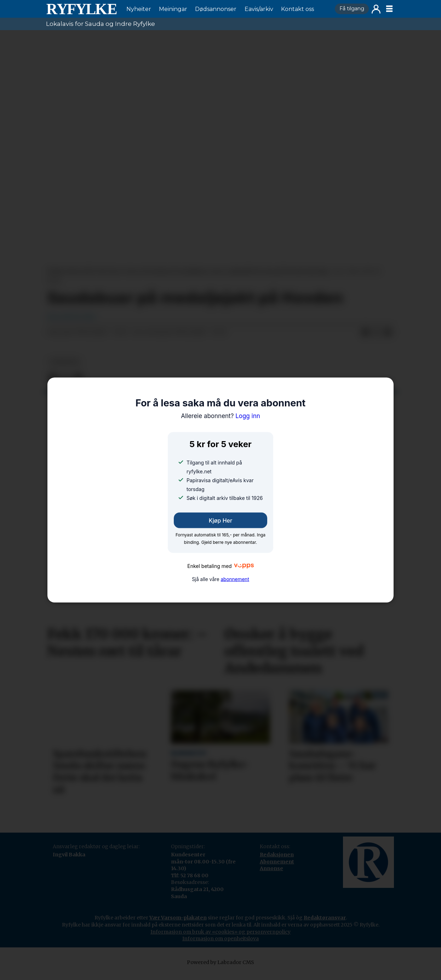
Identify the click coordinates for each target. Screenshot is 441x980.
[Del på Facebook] (365, 339)
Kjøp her (220, 520)
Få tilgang (352, 9)
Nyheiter (139, 9)
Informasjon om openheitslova (220, 946)
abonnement (235, 579)
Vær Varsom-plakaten (178, 925)
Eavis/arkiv (259, 9)
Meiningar (173, 9)
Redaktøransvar (325, 925)
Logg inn (376, 9)
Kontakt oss (297, 9)
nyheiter (64, 369)
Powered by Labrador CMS (220, 969)
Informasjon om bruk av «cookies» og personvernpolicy (220, 939)
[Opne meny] (389, 9)
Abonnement (277, 869)
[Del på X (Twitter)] (377, 339)
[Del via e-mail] (388, 339)
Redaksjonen (277, 862)
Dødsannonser (216, 9)
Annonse (271, 875)
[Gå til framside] (81, 9)
